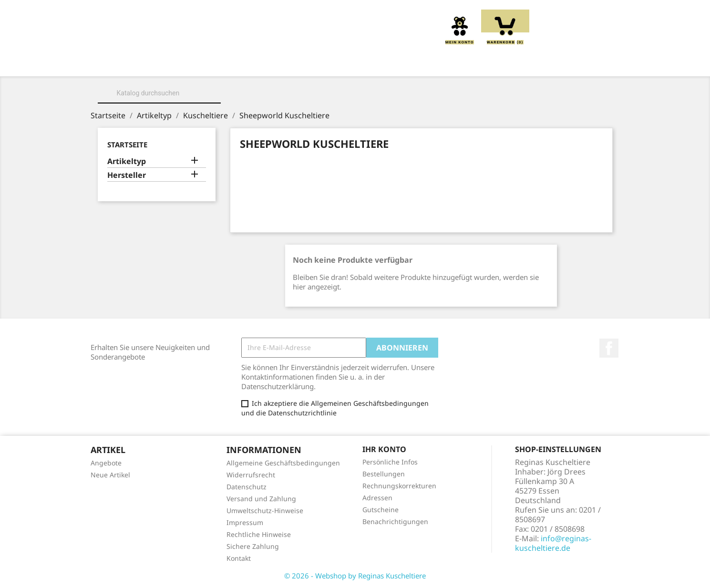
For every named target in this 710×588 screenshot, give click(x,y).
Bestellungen (384, 474)
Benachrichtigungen (395, 521)
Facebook (609, 348)
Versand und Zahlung (261, 499)
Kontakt (239, 558)
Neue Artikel (110, 475)
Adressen (377, 498)
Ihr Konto (384, 449)
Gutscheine (381, 510)
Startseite (127, 144)
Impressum (245, 522)
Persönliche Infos (390, 462)
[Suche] (159, 93)
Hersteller (127, 175)
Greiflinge (355, 63)
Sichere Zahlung (253, 546)
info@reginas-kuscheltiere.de (553, 543)
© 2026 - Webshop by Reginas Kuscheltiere (355, 576)
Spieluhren (566, 63)
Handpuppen (419, 63)
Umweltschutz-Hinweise (265, 511)
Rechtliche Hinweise (259, 534)
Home (133, 63)
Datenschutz (247, 487)
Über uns (180, 63)
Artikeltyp (127, 161)
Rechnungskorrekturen (399, 486)
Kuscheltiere (243, 63)
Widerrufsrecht (251, 475)
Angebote (106, 463)
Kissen (302, 63)
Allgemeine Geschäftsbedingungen (283, 463)
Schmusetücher (494, 63)
